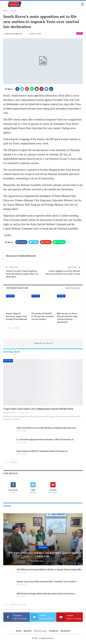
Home (19, 631)
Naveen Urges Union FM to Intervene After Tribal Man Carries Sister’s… (47, 582)
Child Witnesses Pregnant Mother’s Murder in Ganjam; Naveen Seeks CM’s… (50, 570)
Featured (10, 296)
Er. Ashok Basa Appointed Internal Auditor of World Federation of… (46, 440)
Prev (10, 328)
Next (17, 328)
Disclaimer (65, 631)
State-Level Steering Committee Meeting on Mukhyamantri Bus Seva (46, 428)
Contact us (54, 631)
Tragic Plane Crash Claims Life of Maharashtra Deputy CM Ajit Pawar (38, 409)
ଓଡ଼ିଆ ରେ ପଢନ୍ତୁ (40, 631)
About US (27, 631)
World (80, 33)
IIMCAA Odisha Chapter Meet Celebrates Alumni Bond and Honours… (46, 594)
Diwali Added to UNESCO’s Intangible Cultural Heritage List (42, 451)
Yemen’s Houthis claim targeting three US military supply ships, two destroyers (22, 274)
